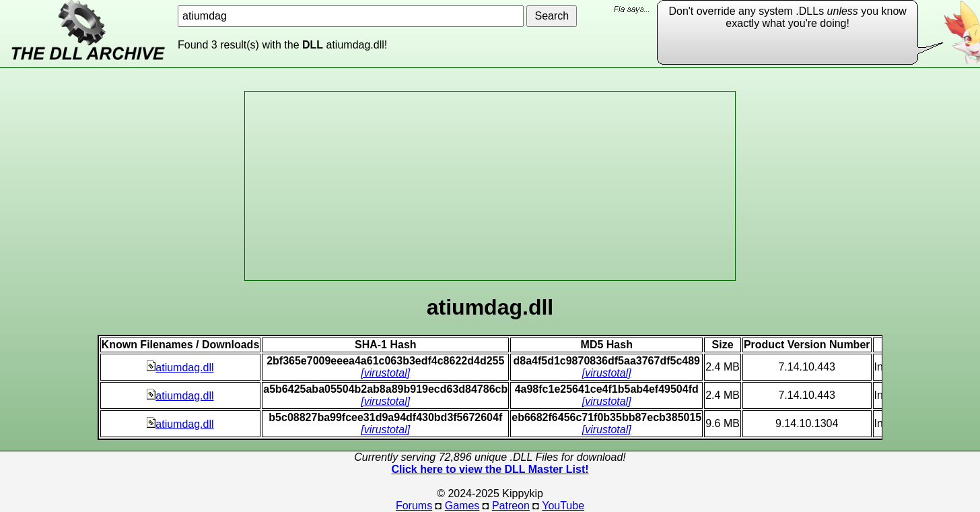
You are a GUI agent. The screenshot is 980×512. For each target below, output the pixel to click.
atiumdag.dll (180, 367)
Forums (414, 506)
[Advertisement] (490, 186)
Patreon (511, 506)
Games (462, 506)
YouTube (563, 506)
